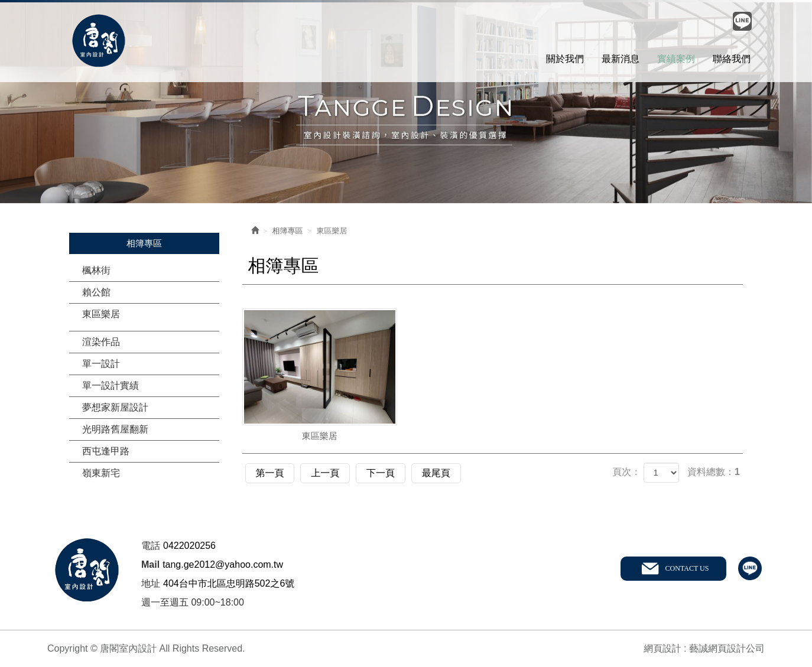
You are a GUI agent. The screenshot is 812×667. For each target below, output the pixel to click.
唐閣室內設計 (99, 41)
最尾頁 (449, 472)
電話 (151, 545)
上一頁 (331, 472)
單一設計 (101, 364)
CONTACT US (687, 568)
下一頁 (390, 472)
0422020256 (189, 545)
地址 (151, 583)
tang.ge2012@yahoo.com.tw (223, 564)
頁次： (626, 472)
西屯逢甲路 (106, 451)
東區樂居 (101, 314)
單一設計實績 (111, 385)
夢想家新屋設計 (115, 407)
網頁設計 (662, 648)
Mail (150, 564)
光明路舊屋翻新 (115, 429)
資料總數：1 (714, 472)
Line (742, 21)
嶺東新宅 (101, 473)
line (750, 568)
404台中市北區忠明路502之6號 (229, 583)
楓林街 (96, 270)
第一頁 (272, 472)
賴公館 (96, 292)
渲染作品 (101, 342)
